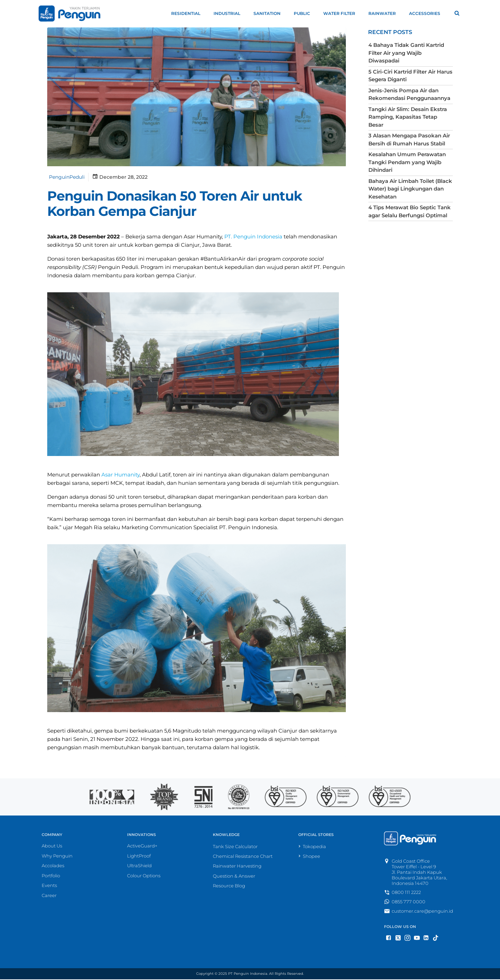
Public (305, 13)
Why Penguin (57, 857)
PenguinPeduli (66, 177)
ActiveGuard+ (142, 847)
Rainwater (385, 13)
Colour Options (144, 877)
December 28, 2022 (119, 177)
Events (49, 887)
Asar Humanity (120, 476)
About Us (52, 847)
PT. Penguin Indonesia (253, 238)
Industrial (230, 13)
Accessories (428, 13)
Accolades (53, 867)
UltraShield (139, 867)
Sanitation (270, 13)
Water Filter (342, 13)
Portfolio (51, 877)
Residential (189, 13)
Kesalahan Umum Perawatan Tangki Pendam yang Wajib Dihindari (406, 146)
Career (49, 897)
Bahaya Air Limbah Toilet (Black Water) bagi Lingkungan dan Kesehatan (410, 172)
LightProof (139, 857)
